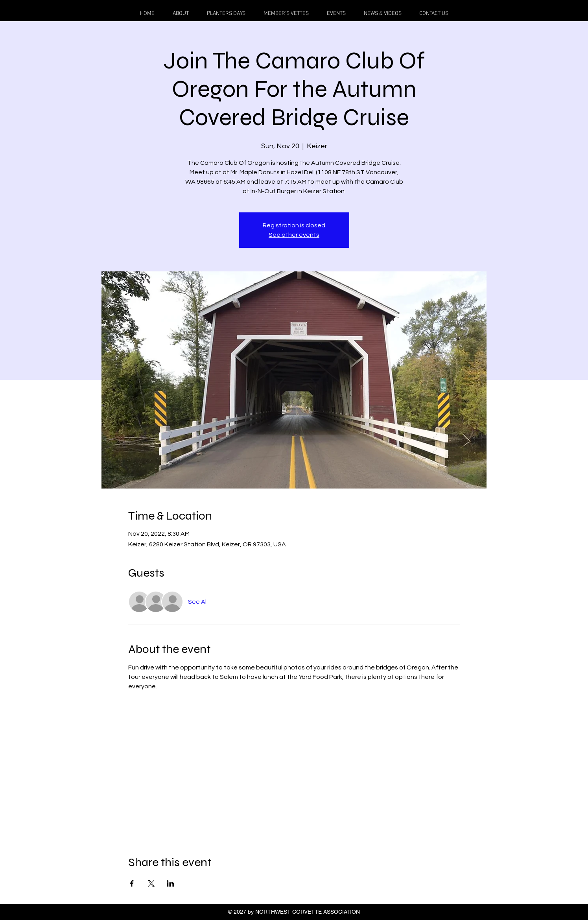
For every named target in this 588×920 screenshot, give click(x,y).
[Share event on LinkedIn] (171, 883)
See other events (294, 235)
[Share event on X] (151, 883)
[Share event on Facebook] (132, 883)
